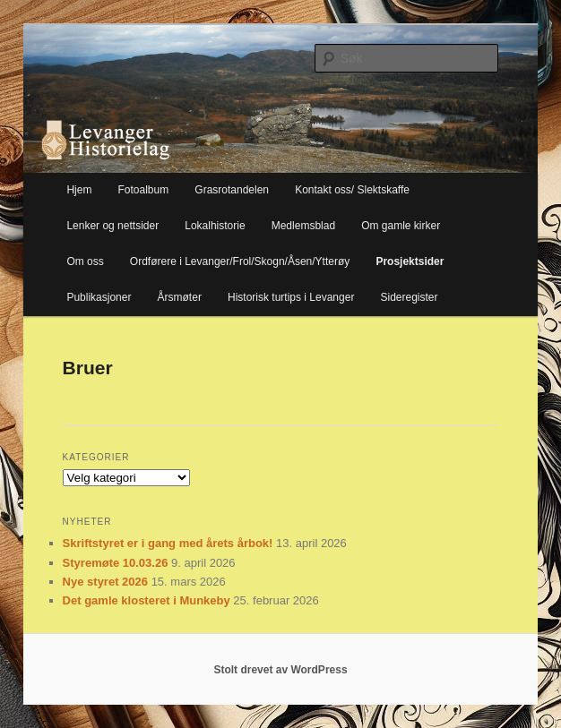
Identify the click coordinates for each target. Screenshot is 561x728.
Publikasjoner (99, 297)
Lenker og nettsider (112, 226)
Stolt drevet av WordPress (280, 670)
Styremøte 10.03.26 (116, 563)
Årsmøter (180, 297)
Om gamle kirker (401, 226)
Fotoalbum (144, 190)
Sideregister (409, 297)
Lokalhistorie (215, 226)
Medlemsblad (303, 226)
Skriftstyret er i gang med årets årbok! (168, 543)
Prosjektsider (410, 261)
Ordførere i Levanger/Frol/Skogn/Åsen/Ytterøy (240, 261)
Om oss (85, 261)
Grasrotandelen (232, 190)
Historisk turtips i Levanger (291, 297)
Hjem (79, 190)
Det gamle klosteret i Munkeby (147, 600)
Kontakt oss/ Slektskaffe (352, 190)
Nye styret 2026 (105, 582)
